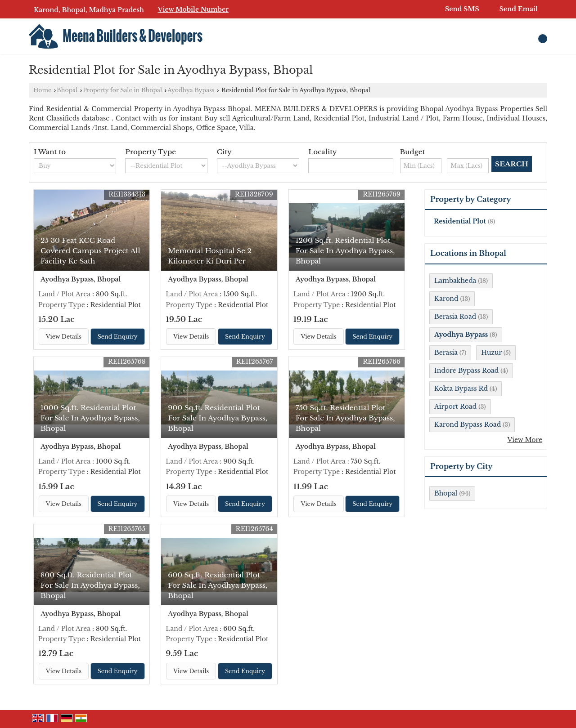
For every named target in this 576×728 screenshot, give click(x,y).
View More (525, 440)
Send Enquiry (118, 337)
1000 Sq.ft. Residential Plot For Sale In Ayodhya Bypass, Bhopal (90, 418)
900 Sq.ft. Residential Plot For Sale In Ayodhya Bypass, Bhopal (218, 418)
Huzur (491, 353)
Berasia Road (455, 317)
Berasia (446, 353)
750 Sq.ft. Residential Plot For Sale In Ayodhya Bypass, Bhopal (345, 418)
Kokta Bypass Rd (461, 389)
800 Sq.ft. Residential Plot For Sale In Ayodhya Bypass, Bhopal (90, 585)
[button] (193, 9)
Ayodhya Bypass (191, 90)
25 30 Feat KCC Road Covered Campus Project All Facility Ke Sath (90, 251)
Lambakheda (455, 281)
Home (42, 90)
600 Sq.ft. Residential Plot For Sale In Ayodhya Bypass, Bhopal (218, 585)
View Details (64, 337)
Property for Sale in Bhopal (122, 90)
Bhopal (67, 90)
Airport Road (455, 406)
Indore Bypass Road (466, 371)
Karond (446, 299)
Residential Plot (460, 221)
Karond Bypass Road (468, 424)
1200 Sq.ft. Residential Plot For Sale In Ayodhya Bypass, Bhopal (345, 251)
